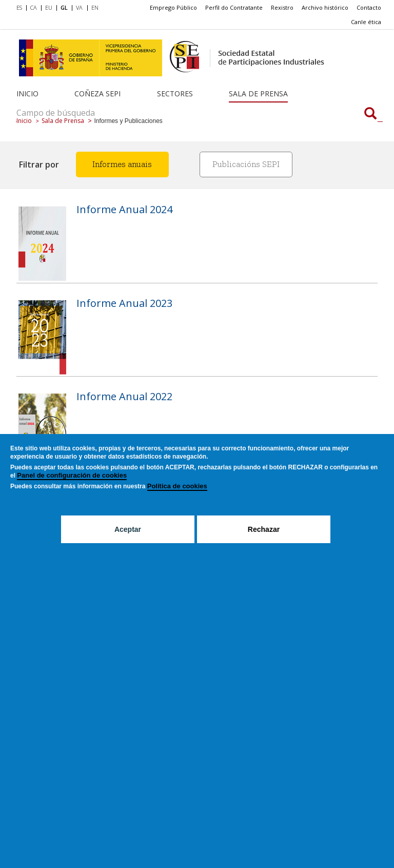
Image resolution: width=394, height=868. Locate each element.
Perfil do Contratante (234, 7)
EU (49, 7)
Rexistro (282, 7)
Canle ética (366, 22)
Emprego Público (173, 7)
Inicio (27, 94)
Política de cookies (177, 486)
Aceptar (128, 529)
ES (19, 7)
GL (64, 7)
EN (95, 7)
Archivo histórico (325, 7)
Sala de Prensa (258, 94)
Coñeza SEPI (97, 94)
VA (79, 7)
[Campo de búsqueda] (370, 114)
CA (34, 7)
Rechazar (264, 529)
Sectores (175, 94)
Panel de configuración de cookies (72, 475)
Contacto (369, 7)
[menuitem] (21, 8)
